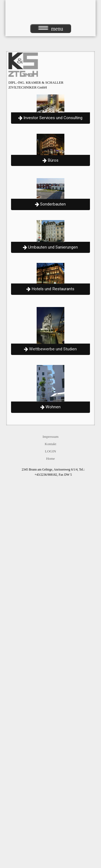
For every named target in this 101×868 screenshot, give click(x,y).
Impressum (50, 437)
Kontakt (50, 444)
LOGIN (50, 451)
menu (50, 29)
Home (50, 459)
